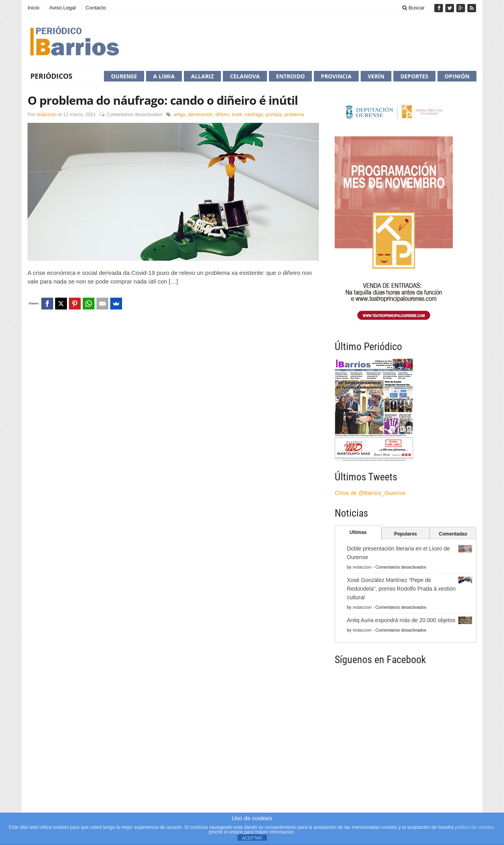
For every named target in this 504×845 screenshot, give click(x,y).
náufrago (254, 115)
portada (274, 115)
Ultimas (358, 532)
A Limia (164, 76)
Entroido (290, 76)
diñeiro (222, 115)
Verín (376, 76)
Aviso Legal (62, 8)
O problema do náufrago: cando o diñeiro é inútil (163, 100)
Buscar (413, 8)
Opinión (457, 76)
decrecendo (200, 115)
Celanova (245, 76)
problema (294, 115)
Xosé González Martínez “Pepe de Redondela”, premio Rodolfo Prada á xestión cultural (401, 589)
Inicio (33, 8)
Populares (406, 534)
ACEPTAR (252, 838)
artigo (180, 115)
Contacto (96, 8)
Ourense (124, 76)
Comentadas (453, 534)
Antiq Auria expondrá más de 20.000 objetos (401, 620)
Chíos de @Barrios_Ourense (370, 493)
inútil (237, 115)
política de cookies (474, 827)
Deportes (414, 76)
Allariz (202, 76)
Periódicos (51, 76)
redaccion (46, 115)
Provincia (336, 76)
